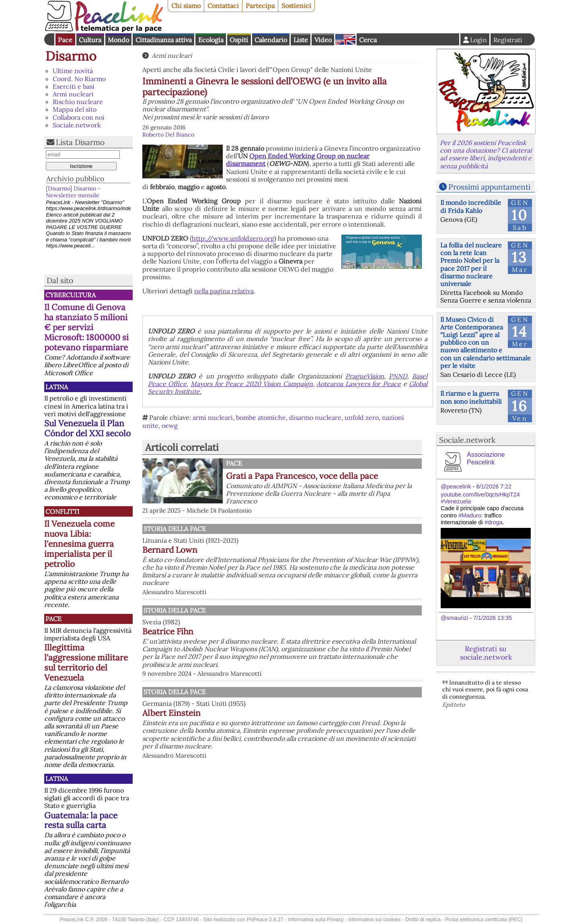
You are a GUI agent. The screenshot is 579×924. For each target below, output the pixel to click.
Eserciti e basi (74, 86)
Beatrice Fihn (168, 631)
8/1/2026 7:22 (494, 487)
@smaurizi (454, 618)
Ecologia (211, 40)
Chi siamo (186, 6)
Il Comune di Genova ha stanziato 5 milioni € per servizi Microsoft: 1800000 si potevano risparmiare (86, 327)
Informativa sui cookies (374, 919)
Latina (57, 387)
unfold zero (362, 417)
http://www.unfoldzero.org (233, 238)
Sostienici (296, 6)
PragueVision (365, 376)
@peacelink (456, 487)
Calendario (271, 40)
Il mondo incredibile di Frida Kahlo (471, 206)
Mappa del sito (75, 109)
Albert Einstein (171, 713)
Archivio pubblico (75, 179)
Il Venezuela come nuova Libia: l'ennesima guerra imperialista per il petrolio (79, 544)
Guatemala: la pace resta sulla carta (81, 820)
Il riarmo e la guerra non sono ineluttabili (471, 397)
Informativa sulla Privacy (316, 919)
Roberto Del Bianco (168, 135)
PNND (398, 376)
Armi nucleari (73, 94)
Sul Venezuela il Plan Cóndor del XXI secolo (87, 428)
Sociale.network (77, 125)
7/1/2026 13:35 (493, 618)
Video (323, 40)
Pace (65, 40)
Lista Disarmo (80, 142)
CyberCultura (71, 295)
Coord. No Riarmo (79, 79)
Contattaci (223, 6)
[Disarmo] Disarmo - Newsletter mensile (73, 192)
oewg (170, 425)
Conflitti (62, 511)
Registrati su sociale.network (486, 653)
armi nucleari (213, 417)
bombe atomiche (261, 417)
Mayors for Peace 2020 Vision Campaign (252, 384)
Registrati (508, 40)
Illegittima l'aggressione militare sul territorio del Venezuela (86, 662)
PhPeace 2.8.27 (265, 919)
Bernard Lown (170, 550)
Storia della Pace (175, 529)
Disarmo (71, 56)
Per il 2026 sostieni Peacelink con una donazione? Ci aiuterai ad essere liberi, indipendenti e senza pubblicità (486, 154)
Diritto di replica (423, 919)
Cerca (368, 40)
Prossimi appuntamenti (489, 187)
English (345, 39)
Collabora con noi (79, 117)
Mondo (118, 40)
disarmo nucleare (315, 417)
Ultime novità (73, 71)
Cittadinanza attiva (164, 40)
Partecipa (260, 6)
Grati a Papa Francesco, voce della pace (302, 476)
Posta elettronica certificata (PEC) (484, 919)
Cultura (90, 40)
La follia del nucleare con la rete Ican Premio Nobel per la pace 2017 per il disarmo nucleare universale (471, 264)
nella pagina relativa (224, 291)
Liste (301, 40)
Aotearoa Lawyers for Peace (359, 384)
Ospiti (239, 40)
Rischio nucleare (78, 102)
